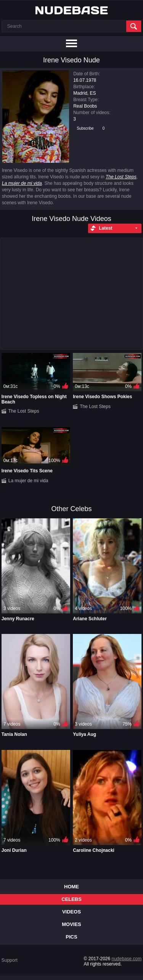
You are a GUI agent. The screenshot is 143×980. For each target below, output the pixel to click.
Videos (71, 912)
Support (10, 960)
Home (71, 887)
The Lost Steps (121, 177)
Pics (71, 937)
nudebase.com (127, 959)
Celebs (71, 899)
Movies (71, 924)
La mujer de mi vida (22, 183)
